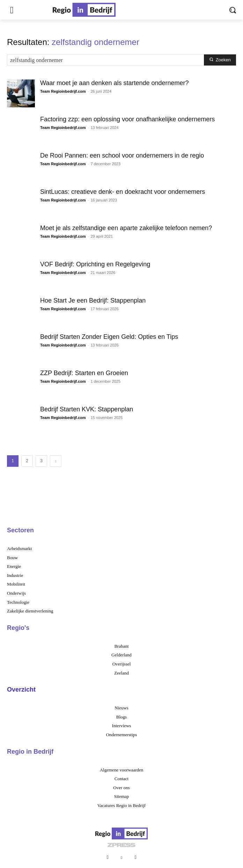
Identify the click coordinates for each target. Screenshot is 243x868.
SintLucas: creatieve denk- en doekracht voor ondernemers (123, 192)
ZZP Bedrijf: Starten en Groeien (84, 373)
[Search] (220, 60)
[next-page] (56, 461)
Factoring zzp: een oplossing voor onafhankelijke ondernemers (127, 119)
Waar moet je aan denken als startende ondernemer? (115, 83)
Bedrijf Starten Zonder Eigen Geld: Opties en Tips (109, 337)
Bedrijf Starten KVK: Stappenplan (87, 409)
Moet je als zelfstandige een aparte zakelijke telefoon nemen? (126, 228)
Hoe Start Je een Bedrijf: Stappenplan (93, 300)
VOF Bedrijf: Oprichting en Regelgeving (95, 264)
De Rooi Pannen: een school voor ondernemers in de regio (122, 155)
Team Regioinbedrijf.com (63, 91)
